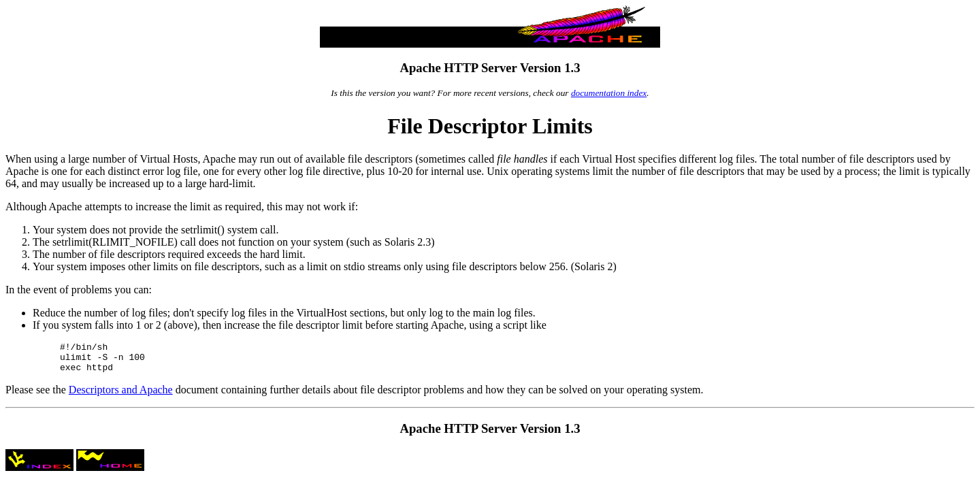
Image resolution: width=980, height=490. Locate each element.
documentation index (609, 93)
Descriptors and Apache (121, 396)
